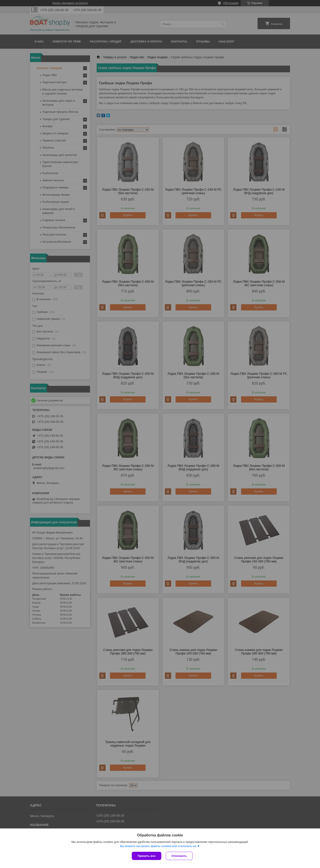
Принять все (147, 856)
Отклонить (179, 856)
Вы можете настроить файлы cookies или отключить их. (158, 846)
